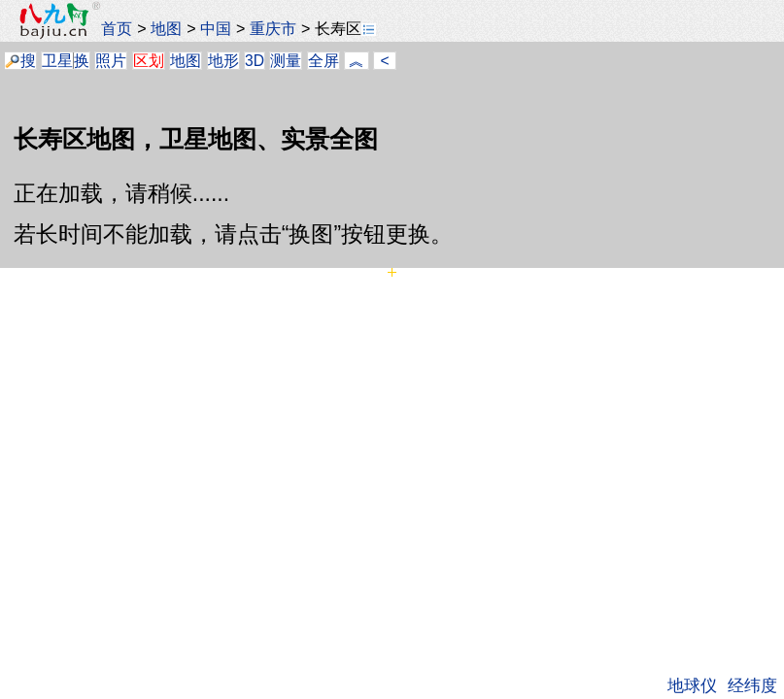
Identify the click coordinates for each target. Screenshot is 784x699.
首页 (117, 28)
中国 (216, 28)
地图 (166, 28)
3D (255, 61)
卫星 (57, 61)
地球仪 (692, 685)
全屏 (324, 61)
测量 (286, 61)
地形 (223, 61)
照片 (111, 61)
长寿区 (345, 28)
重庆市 (273, 28)
